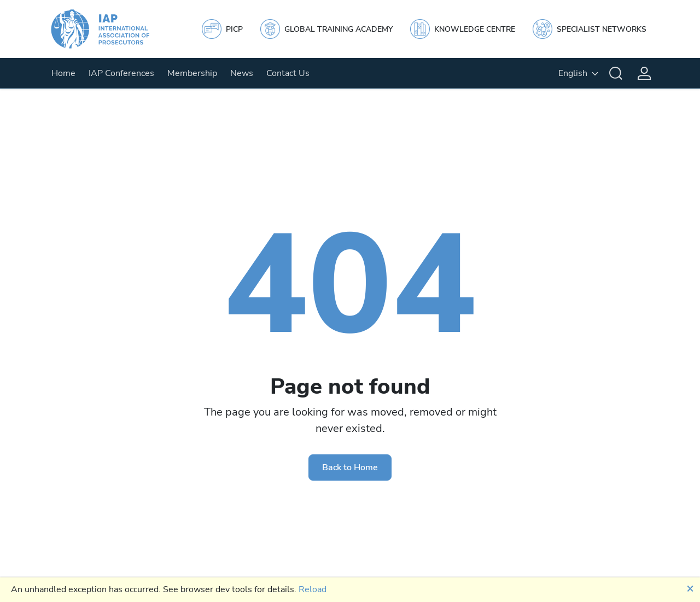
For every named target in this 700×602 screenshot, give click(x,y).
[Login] (644, 73)
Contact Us (288, 73)
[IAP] (110, 29)
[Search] (616, 73)
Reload (313, 589)
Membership (192, 73)
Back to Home (350, 467)
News (242, 73)
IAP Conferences (121, 73)
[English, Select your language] (578, 73)
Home (63, 73)
